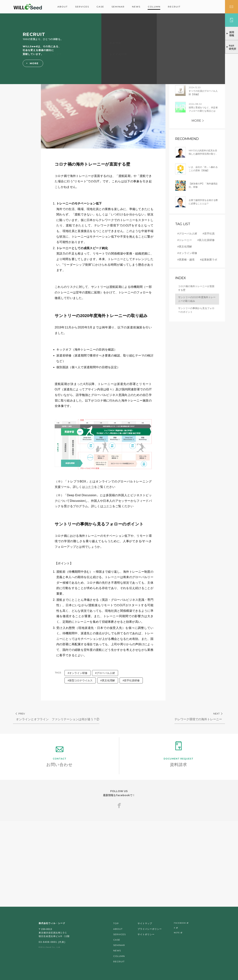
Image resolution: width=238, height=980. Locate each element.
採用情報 (232, 34)
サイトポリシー (146, 934)
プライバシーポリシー (150, 929)
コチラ (90, 487)
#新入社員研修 (206, 240)
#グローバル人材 (105, 673)
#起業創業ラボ (209, 260)
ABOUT (63, 7)
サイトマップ (145, 923)
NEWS (136, 7)
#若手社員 (209, 234)
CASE (100, 7)
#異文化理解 (108, 680)
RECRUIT (174, 7)
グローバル (25, 35)
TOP (116, 923)
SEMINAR (118, 7)
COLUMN (154, 7)
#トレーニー (185, 240)
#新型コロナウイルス (80, 680)
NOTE (177, 933)
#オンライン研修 (78, 673)
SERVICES (82, 7)
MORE (196, 121)
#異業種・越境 (186, 260)
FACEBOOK (180, 923)
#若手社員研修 (131, 680)
